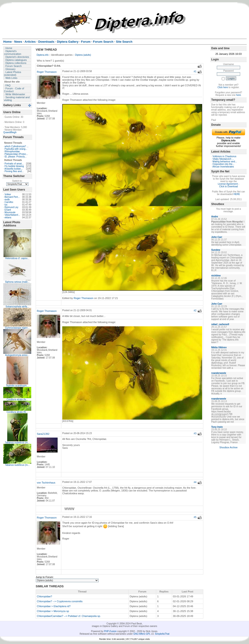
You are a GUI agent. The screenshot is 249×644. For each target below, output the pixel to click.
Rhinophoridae (12, 151)
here (239, 95)
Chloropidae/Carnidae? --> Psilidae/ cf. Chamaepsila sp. (69, 616)
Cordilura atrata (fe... (17, 399)
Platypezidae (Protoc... (16, 154)
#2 (195, 311)
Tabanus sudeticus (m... (17, 443)
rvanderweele (219, 373)
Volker (8, 194)
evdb (7, 200)
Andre (215, 217)
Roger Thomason (47, 72)
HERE (237, 194)
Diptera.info (43, 55)
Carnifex (9, 202)
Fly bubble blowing (14, 166)
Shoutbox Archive (228, 447)
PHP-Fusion (110, 631)
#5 (195, 517)
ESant (8, 210)
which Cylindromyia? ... (17, 146)
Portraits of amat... (14, 164)
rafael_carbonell (220, 324)
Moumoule (10, 212)
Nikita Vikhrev (219, 347)
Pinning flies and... (14, 171)
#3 (195, 433)
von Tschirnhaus (46, 483)
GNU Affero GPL (142, 634)
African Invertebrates (223, 167)
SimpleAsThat (162, 634)
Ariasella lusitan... (14, 169)
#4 (195, 482)
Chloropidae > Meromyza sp (53, 611)
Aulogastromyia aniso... (17, 355)
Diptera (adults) (83, 55)
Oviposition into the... (223, 164)
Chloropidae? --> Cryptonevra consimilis (60, 601)
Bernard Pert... (12, 197)
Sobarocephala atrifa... (17, 307)
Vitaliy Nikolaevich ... (223, 159)
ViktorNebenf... (12, 215)
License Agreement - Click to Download (228, 185)
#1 (195, 71)
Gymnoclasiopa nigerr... (17, 328)
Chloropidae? (44, 596)
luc (6, 205)
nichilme (216, 276)
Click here (223, 87)
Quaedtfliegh (10, 132)
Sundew (216, 250)
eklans (8, 218)
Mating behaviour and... (225, 162)
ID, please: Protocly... (16, 157)
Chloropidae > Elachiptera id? (54, 606)
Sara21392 (43, 434)
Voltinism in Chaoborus (225, 156)
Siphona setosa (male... (17, 282)
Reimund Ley (12, 207)
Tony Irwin (217, 427)
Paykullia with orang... (16, 149)
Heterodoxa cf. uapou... (17, 258)
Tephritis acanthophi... (17, 386)
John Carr (217, 237)
